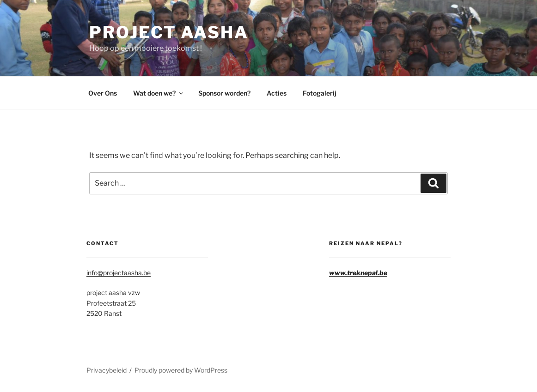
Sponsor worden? (224, 93)
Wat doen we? (159, 93)
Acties (277, 93)
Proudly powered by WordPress (181, 370)
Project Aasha (169, 32)
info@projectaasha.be (119, 273)
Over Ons (103, 93)
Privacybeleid (107, 370)
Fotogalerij (320, 93)
